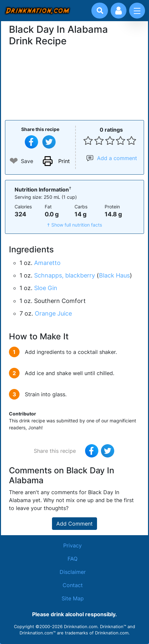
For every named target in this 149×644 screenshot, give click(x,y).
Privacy (73, 545)
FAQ (73, 559)
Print (64, 161)
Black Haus (114, 275)
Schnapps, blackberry (65, 275)
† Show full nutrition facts (74, 225)
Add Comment (74, 524)
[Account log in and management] (119, 11)
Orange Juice (53, 313)
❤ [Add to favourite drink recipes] (14, 161)
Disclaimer (73, 572)
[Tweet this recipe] (49, 142)
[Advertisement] (74, 82)
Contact (73, 585)
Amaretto (47, 263)
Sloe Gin (46, 288)
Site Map (73, 598)
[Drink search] (100, 11)
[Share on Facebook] (31, 142)
